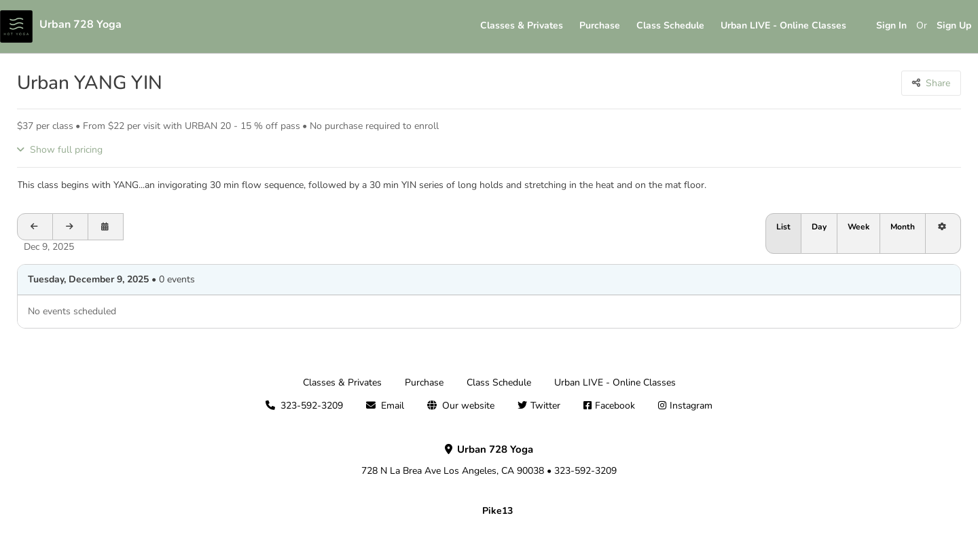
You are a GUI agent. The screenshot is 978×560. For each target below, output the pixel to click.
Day (819, 227)
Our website (468, 406)
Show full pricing (66, 150)
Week (858, 227)
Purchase (600, 25)
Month (903, 227)
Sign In (891, 25)
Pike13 (497, 511)
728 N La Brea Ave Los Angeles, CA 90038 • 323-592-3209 (489, 460)
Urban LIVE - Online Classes (783, 25)
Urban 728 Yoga (80, 24)
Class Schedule (670, 25)
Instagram (691, 406)
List (783, 227)
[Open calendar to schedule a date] (106, 227)
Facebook (615, 406)
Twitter (545, 406)
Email (393, 406)
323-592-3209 (312, 406)
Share (938, 83)
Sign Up (954, 25)
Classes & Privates (522, 25)
